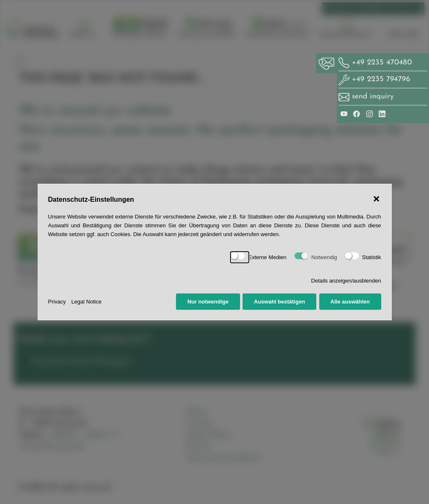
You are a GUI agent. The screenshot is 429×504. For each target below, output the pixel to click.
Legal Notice (86, 302)
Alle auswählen (350, 302)
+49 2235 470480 (375, 63)
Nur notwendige (208, 302)
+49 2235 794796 (374, 79)
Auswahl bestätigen (279, 302)
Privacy (57, 302)
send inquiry (373, 96)
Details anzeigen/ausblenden (346, 281)
